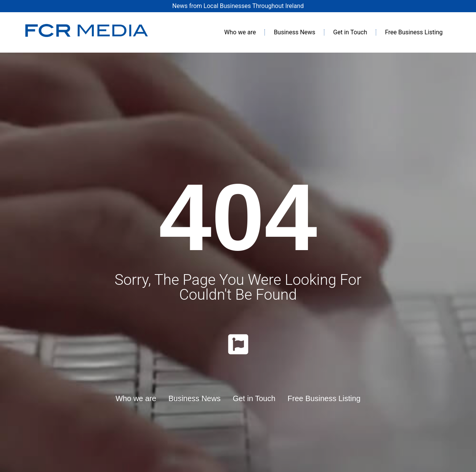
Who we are (240, 32)
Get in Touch (350, 32)
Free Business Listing (414, 32)
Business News (294, 32)
